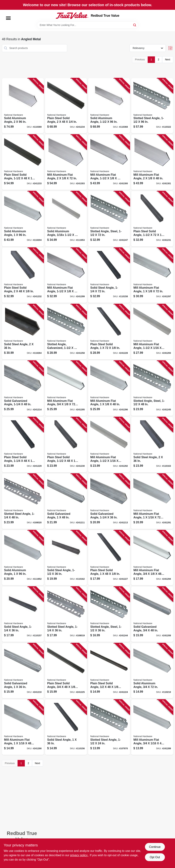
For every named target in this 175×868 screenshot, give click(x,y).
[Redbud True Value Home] (72, 16)
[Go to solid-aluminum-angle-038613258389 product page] (109, 106)
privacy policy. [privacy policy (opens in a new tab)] (79, 855)
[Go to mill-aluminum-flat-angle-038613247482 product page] (66, 162)
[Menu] (8, 18)
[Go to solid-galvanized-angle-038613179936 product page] (66, 501)
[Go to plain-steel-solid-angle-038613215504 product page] (66, 106)
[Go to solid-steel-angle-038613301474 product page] (66, 727)
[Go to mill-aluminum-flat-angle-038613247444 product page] (66, 275)
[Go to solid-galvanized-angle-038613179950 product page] (109, 501)
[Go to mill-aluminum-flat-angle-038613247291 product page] (152, 727)
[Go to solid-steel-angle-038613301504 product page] (66, 558)
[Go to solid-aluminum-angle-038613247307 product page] (152, 671)
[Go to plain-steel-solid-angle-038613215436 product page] (109, 558)
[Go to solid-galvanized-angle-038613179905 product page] (152, 614)
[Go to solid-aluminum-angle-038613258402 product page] (23, 106)
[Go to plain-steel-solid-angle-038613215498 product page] (23, 162)
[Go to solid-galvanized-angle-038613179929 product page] (23, 671)
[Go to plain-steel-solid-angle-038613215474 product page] (152, 219)
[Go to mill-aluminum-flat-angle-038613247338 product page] (152, 501)
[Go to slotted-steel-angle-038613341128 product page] (66, 614)
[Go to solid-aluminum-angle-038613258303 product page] (23, 558)
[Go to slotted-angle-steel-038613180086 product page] (152, 388)
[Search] (135, 25)
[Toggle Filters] (170, 48)
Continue (155, 847)
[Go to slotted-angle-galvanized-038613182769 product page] (66, 332)
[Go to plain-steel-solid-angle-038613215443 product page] (109, 332)
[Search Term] (88, 25)
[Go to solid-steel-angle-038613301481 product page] (23, 614)
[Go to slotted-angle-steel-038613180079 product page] (109, 614)
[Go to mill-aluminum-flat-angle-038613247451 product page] (109, 162)
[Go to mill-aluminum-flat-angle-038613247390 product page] (66, 388)
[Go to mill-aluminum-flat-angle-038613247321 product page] (23, 727)
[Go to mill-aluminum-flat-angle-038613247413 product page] (109, 388)
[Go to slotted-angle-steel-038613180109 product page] (109, 219)
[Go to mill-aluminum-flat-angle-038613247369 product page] (152, 332)
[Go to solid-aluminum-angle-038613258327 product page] (66, 219)
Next (168, 59)
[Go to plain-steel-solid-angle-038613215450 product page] (23, 445)
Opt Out (155, 857)
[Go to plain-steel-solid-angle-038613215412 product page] (66, 671)
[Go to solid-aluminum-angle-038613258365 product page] (23, 219)
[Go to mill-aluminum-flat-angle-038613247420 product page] (152, 275)
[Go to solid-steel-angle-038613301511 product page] (152, 445)
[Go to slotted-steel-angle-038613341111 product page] (152, 106)
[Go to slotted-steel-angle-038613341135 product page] (23, 501)
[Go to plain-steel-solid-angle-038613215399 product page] (109, 671)
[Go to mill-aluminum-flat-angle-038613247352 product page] (109, 445)
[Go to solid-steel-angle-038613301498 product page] (109, 275)
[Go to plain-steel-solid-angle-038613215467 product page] (66, 445)
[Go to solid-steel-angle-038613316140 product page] (23, 332)
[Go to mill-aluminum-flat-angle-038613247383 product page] (152, 558)
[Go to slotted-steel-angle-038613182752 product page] (109, 727)
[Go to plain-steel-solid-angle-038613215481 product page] (23, 275)
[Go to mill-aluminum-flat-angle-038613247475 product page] (152, 162)
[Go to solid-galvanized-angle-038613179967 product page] (23, 388)
